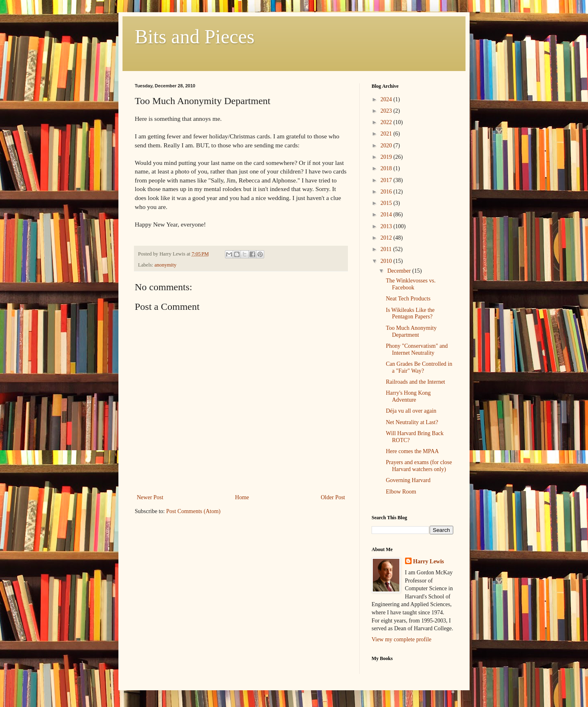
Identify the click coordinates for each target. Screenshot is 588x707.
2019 (387, 157)
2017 (387, 180)
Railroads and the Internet (415, 382)
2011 (387, 249)
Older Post (333, 497)
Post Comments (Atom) (193, 511)
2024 (387, 99)
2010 (387, 261)
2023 (387, 111)
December (400, 271)
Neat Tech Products (408, 299)
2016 (387, 192)
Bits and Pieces (195, 37)
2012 (387, 238)
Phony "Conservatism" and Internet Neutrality (417, 349)
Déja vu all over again (411, 411)
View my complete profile (402, 639)
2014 (387, 215)
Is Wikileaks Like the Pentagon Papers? (410, 313)
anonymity (165, 265)
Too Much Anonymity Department (411, 331)
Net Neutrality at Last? (412, 422)
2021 (387, 134)
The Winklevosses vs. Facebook (411, 284)
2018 (387, 168)
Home (242, 497)
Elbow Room (401, 492)
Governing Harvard (408, 480)
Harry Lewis (429, 561)
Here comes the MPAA (412, 451)
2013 (387, 226)
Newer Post (150, 497)
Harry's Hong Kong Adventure (408, 396)
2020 (387, 146)
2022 (387, 122)
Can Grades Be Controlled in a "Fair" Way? (419, 367)
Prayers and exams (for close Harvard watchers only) (419, 466)
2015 (387, 203)
